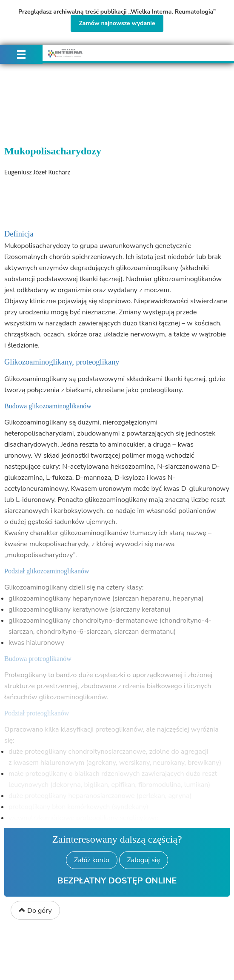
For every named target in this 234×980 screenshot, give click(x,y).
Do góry (35, 911)
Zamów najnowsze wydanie (117, 23)
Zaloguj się (144, 860)
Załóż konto (92, 860)
